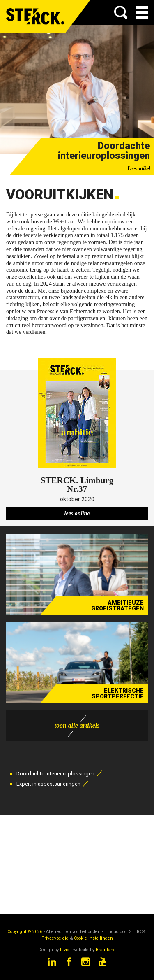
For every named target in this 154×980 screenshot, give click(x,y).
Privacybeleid (55, 938)
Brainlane (106, 950)
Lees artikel (139, 169)
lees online (77, 513)
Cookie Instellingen (93, 938)
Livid (65, 950)
